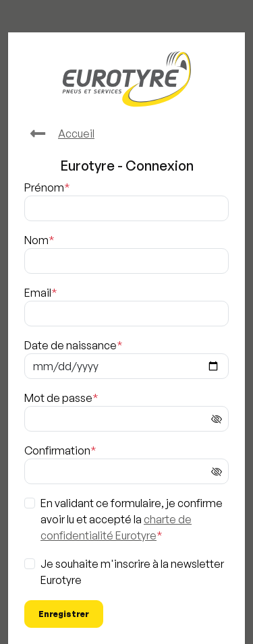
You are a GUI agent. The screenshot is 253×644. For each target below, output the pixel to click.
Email (38, 293)
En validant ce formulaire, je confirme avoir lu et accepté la (132, 519)
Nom (36, 240)
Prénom (44, 187)
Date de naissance (71, 345)
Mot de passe (58, 398)
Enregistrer (64, 614)
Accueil (59, 134)
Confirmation (57, 450)
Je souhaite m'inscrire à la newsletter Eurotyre (132, 572)
